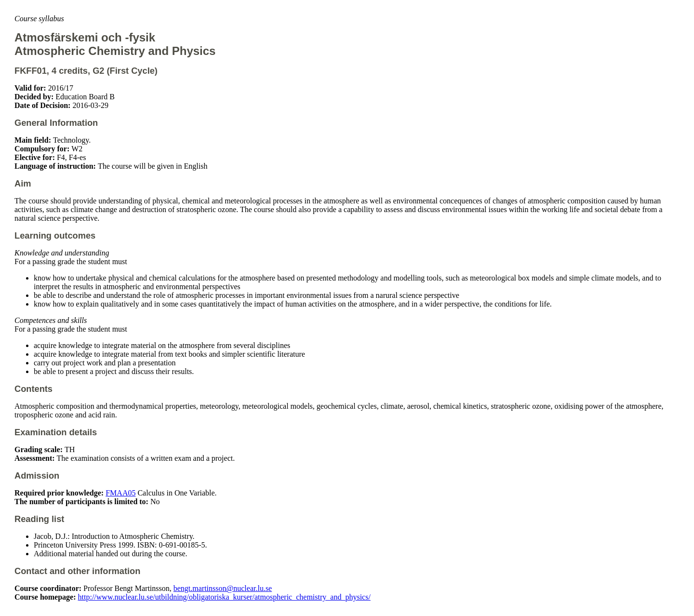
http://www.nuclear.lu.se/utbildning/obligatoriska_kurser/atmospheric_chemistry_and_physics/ (224, 597)
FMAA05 (120, 493)
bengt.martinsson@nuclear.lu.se (223, 588)
